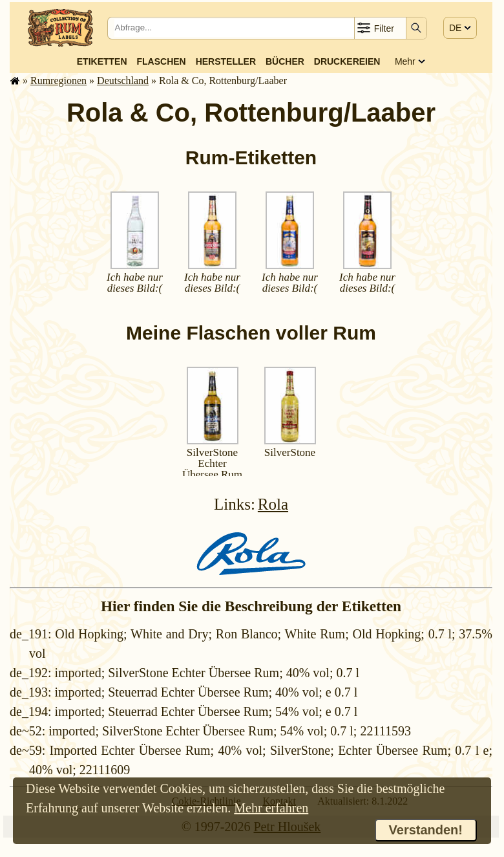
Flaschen (162, 61)
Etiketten (102, 61)
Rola (273, 504)
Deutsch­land (123, 81)
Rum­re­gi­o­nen (58, 81)
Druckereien (347, 61)
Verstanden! (426, 830)
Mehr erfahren (271, 808)
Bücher (285, 61)
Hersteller (226, 61)
